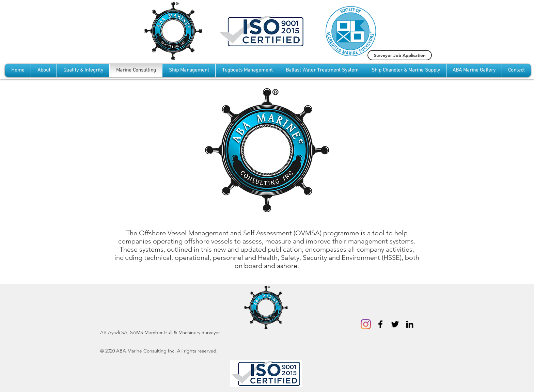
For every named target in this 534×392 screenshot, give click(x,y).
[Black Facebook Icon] (380, 324)
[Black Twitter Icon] (395, 324)
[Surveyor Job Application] (400, 55)
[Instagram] (366, 324)
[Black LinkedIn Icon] (410, 324)
